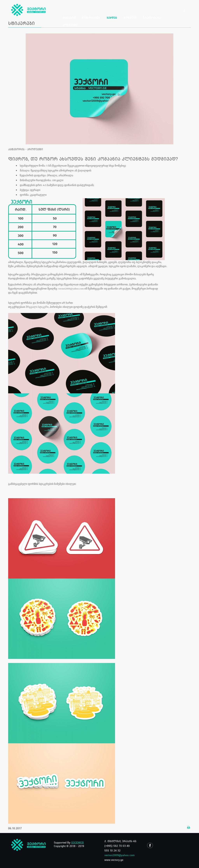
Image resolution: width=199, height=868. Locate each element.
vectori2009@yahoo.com (71, 289)
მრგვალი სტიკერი (37, 307)
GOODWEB (77, 843)
